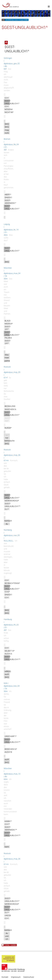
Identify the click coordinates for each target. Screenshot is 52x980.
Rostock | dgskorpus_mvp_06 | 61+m (12, 455)
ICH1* (7, 824)
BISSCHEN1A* (11, 749)
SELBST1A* (10, 651)
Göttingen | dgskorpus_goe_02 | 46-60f (12, 63)
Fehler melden (9, 945)
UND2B (8, 915)
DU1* (7, 509)
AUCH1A (8, 654)
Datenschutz (29, 977)
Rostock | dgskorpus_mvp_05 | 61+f (12, 372)
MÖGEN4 (9, 109)
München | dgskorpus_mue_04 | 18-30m (12, 273)
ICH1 (7, 98)
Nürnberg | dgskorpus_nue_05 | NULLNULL (12, 535)
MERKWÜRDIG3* (12, 501)
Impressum (16, 977)
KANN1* (8, 821)
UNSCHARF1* (11, 736)
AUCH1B (8, 752)
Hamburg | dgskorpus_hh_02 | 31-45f (11, 625)
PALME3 (8, 338)
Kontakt (5, 977)
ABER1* (8, 195)
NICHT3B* (9, 112)
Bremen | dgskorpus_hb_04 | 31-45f (11, 144)
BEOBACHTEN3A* (12, 583)
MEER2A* (9, 324)
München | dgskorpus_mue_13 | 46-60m (12, 774)
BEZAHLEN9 (10, 406)
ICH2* (7, 592)
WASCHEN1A (10, 409)
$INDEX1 (8, 197)
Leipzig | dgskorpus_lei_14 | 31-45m (11, 230)
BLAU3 (8, 321)
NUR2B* (8, 428)
